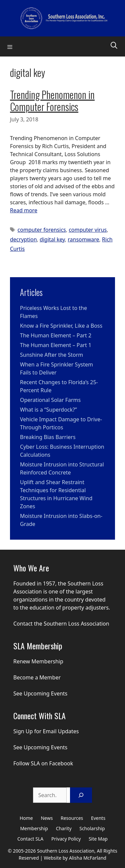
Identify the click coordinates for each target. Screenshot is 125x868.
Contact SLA (30, 839)
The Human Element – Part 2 (56, 335)
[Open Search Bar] (114, 45)
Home (26, 818)
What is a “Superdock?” (48, 410)
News (47, 818)
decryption (23, 239)
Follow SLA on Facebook (43, 763)
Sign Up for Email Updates (46, 731)
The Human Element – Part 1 (56, 345)
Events (98, 818)
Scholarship (92, 828)
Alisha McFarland (88, 858)
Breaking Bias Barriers (48, 437)
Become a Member (37, 677)
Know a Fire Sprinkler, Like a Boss (61, 326)
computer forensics (42, 230)
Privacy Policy (66, 839)
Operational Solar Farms (50, 400)
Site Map (98, 839)
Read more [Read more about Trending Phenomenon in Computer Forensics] (24, 210)
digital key (52, 239)
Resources (72, 818)
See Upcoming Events (40, 693)
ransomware (83, 239)
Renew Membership (38, 661)
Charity (64, 828)
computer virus (88, 230)
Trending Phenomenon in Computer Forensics (52, 100)
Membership (34, 828)
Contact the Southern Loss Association (61, 624)
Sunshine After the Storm (51, 355)
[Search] (81, 795)
